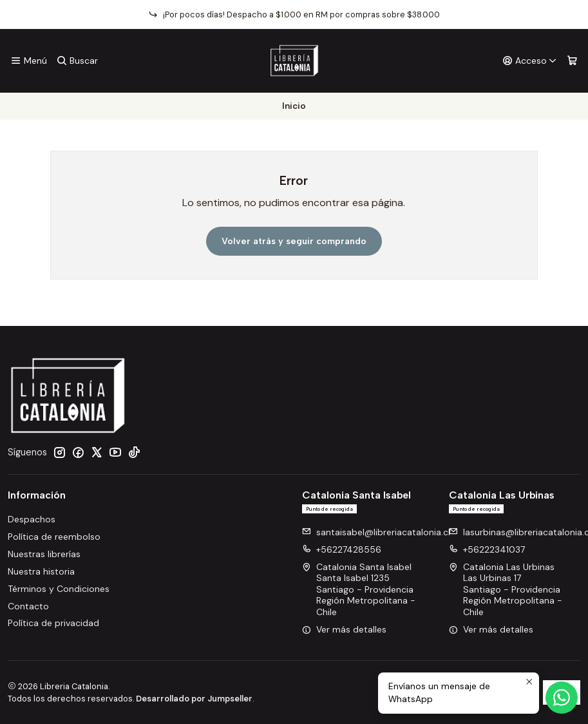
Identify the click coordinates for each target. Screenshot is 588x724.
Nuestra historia (41, 571)
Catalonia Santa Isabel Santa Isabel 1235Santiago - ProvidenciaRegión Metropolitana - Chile (359, 589)
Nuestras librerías (44, 554)
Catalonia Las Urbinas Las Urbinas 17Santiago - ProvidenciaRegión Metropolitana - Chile (506, 589)
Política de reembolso (54, 537)
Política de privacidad (53, 623)
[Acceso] (530, 61)
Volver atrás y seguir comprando (294, 241)
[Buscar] (77, 61)
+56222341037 (487, 549)
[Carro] (572, 61)
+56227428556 (342, 549)
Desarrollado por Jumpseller (194, 699)
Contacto (28, 606)
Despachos (32, 519)
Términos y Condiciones (59, 589)
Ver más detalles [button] (344, 629)
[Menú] (29, 61)
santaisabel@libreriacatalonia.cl (376, 532)
